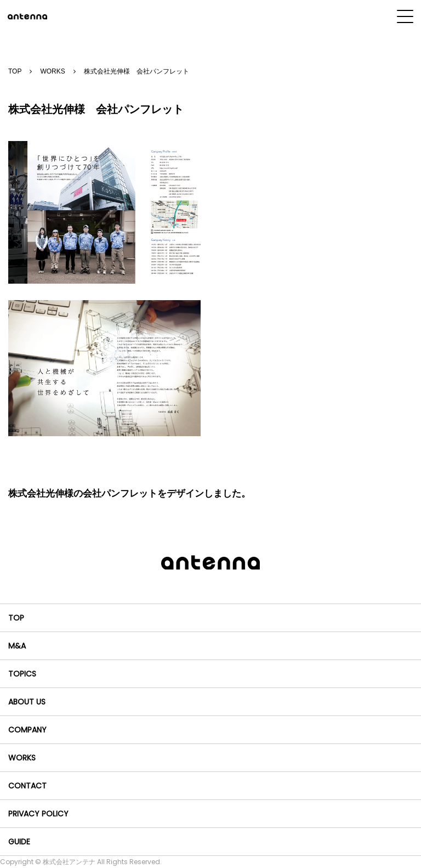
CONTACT (27, 786)
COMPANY (27, 730)
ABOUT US (27, 702)
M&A (17, 646)
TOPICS (22, 674)
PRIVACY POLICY (38, 814)
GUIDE (19, 842)
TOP (15, 71)
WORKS (52, 71)
